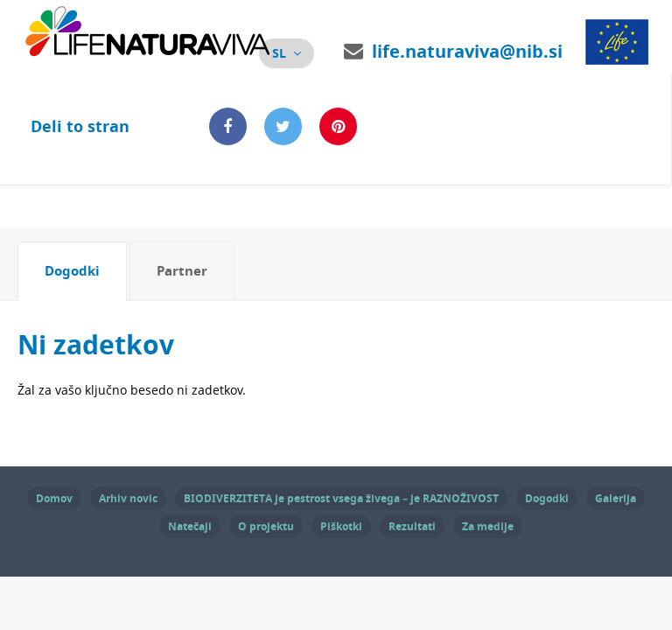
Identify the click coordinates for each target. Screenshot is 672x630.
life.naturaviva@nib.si (467, 51)
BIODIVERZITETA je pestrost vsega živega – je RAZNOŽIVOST (341, 498)
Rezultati (412, 526)
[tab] (72, 271)
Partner (182, 271)
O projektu (266, 526)
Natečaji (190, 526)
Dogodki (72, 271)
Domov (54, 498)
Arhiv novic (128, 498)
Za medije (488, 526)
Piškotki (341, 526)
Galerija (616, 498)
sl (279, 53)
